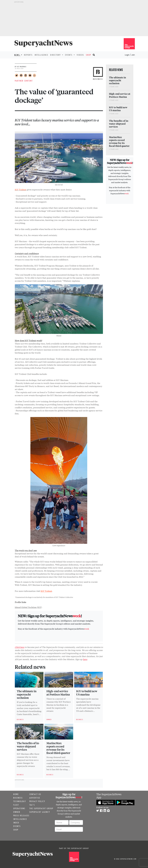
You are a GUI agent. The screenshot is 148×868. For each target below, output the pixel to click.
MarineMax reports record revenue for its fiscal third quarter (58, 748)
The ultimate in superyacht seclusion (27, 694)
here (85, 659)
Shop (88, 55)
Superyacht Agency (40, 812)
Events (17, 826)
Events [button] (69, 55)
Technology (20, 801)
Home (16, 794)
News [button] (17, 55)
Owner (17, 812)
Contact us (35, 794)
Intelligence (41, 55)
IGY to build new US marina (87, 693)
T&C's (32, 805)
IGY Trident (46, 591)
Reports (28, 55)
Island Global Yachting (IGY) (28, 607)
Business (18, 798)
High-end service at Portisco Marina (58, 693)
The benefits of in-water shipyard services (28, 746)
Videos (80, 55)
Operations (19, 808)
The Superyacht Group (41, 808)
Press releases (21, 816)
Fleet (16, 805)
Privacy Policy (37, 801)
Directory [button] (56, 55)
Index (16, 823)
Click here (20, 647)
